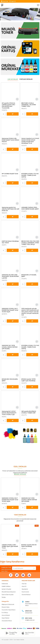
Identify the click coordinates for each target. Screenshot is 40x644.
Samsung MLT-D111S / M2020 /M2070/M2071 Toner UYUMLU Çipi (9, 413)
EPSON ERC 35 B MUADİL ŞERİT (10, 380)
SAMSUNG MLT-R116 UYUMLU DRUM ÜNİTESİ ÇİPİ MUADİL (10, 347)
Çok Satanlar (13, 79)
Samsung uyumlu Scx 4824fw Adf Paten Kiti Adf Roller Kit (10, 209)
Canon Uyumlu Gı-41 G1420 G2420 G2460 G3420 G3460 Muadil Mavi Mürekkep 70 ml (30, 141)
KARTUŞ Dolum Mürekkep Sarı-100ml (10, 242)
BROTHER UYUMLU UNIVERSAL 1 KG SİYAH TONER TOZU (29, 105)
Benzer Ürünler (20, 474)
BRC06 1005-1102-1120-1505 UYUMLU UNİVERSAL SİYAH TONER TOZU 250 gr (30, 243)
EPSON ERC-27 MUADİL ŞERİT (29, 276)
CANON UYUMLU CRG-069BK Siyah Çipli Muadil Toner (10, 546)
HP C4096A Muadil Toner (10, 174)
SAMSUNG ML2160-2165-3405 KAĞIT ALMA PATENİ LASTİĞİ (10, 276)
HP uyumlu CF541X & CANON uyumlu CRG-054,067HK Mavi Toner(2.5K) (9, 106)
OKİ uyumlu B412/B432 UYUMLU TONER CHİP (29, 412)
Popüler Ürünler (26, 79)
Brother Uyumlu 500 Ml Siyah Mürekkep (29, 546)
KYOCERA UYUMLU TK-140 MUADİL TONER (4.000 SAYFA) (30, 175)
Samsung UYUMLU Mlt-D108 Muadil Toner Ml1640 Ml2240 (10, 140)
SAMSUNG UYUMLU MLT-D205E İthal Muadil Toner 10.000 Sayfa (10, 310)
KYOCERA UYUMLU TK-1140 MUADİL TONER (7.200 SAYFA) (30, 347)
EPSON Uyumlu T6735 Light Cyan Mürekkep (28, 380)
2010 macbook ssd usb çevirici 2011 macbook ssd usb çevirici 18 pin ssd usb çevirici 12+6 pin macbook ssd (30, 312)
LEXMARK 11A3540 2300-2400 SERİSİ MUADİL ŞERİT (30, 208)
